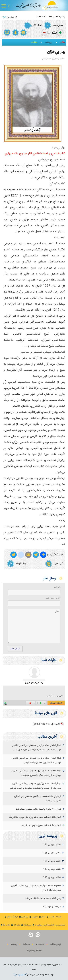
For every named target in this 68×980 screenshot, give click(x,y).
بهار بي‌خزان (56, 52)
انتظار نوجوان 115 (52, 877)
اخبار (43, 917)
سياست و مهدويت (52, 907)
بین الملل (27, 925)
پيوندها (14, 944)
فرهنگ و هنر (12, 917)
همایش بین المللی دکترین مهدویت (50, 925)
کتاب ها (6, 925)
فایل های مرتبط (46, 713)
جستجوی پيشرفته (35, 950)
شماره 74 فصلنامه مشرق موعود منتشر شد (41, 825)
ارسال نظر (15, 649)
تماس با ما (40, 944)
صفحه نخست (55, 917)
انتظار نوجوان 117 (52, 869)
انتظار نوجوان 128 (52, 853)
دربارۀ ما (26, 944)
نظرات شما (49, 660)
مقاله (63, 42)
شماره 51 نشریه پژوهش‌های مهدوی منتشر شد (39, 809)
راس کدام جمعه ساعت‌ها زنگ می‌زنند (43, 898)
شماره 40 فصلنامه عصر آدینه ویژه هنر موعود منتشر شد (35, 817)
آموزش (35, 917)
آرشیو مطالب (55, 944)
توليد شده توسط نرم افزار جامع (33, 975)
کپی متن (54, 564)
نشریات (17, 925)
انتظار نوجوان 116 (52, 845)
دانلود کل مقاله (46, 724)
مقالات (34, 42)
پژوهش (49, 42)
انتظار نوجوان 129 (52, 861)
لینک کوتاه (17, 564)
